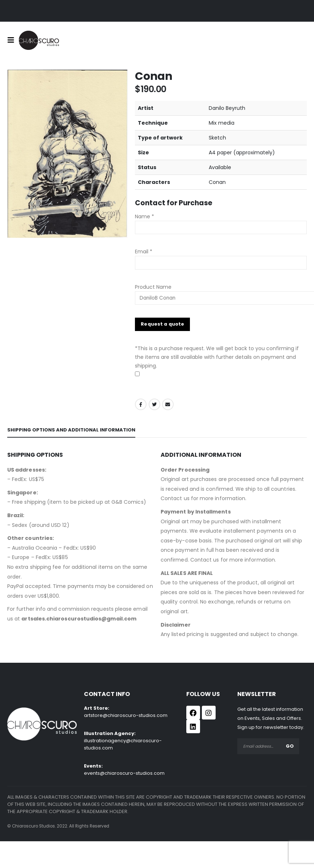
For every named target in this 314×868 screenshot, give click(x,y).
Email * (144, 252)
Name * (145, 216)
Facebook (141, 404)
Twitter (154, 404)
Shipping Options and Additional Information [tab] (71, 430)
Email (168, 404)
